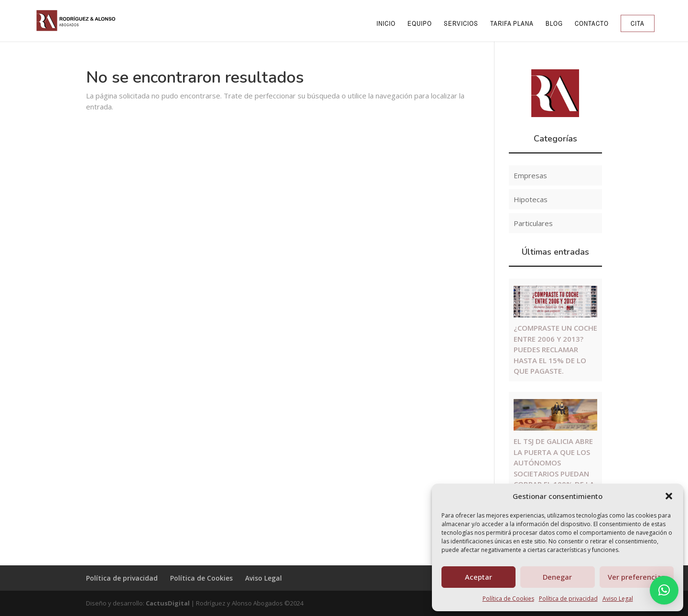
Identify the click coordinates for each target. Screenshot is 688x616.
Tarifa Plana (512, 24)
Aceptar (478, 577)
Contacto (592, 24)
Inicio (386, 24)
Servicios (461, 24)
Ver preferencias (636, 577)
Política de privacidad (568, 599)
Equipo (420, 24)
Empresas (530, 175)
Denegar (557, 577)
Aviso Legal (618, 599)
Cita (638, 23)
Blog (554, 24)
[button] (669, 496)
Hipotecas (531, 199)
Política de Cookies (508, 599)
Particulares (533, 223)
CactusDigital (168, 603)
